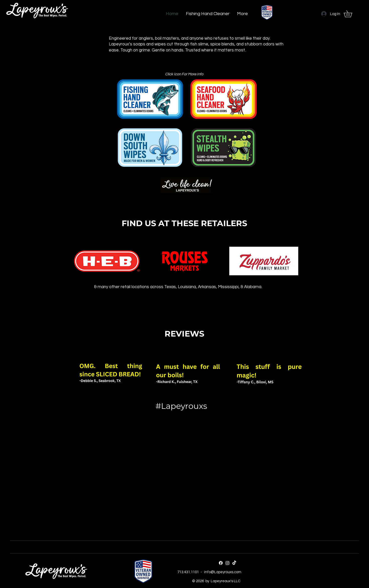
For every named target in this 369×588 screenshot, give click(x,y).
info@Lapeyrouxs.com (223, 572)
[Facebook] (221, 563)
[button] (351, 14)
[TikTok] (234, 563)
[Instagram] (228, 563)
